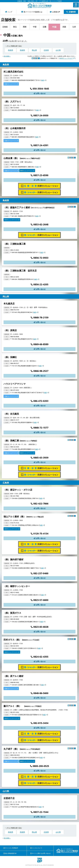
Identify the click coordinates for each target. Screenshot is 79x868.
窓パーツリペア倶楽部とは (33, 12)
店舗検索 (72, 12)
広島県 (46, 50)
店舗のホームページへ (11, 84)
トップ (10, 12)
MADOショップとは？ (67, 58)
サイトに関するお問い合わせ (41, 853)
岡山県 (34, 50)
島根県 (22, 50)
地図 (43, 80)
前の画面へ (7, 56)
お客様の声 (56, 12)
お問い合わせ (41, 93)
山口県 (58, 50)
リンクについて (37, 848)
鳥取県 (11, 50)
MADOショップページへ (27, 171)
